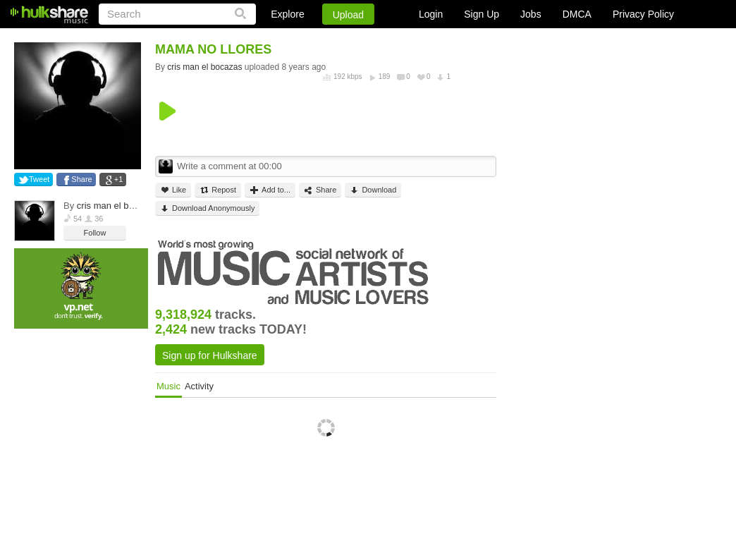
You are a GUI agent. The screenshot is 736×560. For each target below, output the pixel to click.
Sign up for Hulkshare (210, 355)
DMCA (577, 14)
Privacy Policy (643, 14)
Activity (199, 386)
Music (168, 386)
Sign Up (482, 14)
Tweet (39, 179)
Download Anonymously (207, 208)
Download (373, 190)
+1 (119, 179)
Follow (95, 233)
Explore (287, 14)
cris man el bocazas (117, 206)
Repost (218, 190)
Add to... (270, 190)
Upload (348, 15)
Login (431, 14)
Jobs (531, 14)
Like (173, 190)
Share (81, 179)
